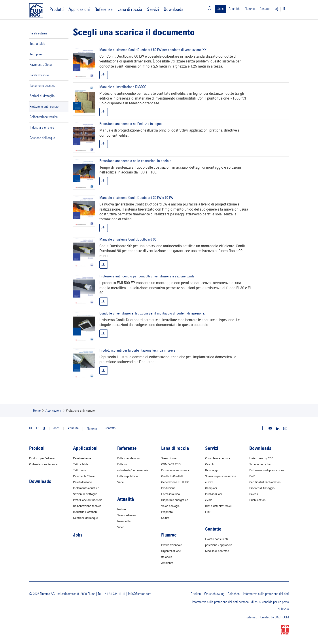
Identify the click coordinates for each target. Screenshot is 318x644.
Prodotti (57, 9)
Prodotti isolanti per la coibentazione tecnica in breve (137, 350)
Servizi (153, 9)
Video (121, 527)
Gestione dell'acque (42, 138)
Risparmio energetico (175, 500)
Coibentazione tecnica (44, 117)
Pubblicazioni (214, 494)
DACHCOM (282, 617)
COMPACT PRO (171, 464)
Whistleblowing (214, 594)
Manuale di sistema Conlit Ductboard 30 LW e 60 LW (136, 198)
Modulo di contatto (217, 551)
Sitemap (252, 617)
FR (38, 428)
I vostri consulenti (217, 539)
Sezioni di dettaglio (42, 96)
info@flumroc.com (140, 594)
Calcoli (209, 464)
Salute (165, 518)
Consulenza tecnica (218, 458)
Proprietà (167, 512)
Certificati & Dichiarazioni (265, 482)
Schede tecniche (260, 464)
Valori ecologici (171, 506)
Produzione (168, 488)
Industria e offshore (42, 128)
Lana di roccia (130, 9)
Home (37, 411)
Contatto (265, 9)
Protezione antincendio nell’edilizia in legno (131, 124)
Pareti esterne (39, 33)
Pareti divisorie (39, 75)
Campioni (211, 488)
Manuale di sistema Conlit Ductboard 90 (128, 239)
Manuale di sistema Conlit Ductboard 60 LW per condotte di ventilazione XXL (154, 50)
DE (31, 428)
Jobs (221, 9)
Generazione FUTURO (175, 482)
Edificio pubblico (128, 476)
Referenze (104, 9)
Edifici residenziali (129, 458)
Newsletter (124, 521)
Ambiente (167, 563)
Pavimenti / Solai (41, 65)
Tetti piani (36, 54)
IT (284, 9)
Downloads (173, 9)
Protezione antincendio (44, 107)
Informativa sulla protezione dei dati (266, 594)
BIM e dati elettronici (218, 506)
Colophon (234, 594)
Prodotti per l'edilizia (42, 458)
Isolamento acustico (43, 86)
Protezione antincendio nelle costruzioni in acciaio (135, 161)
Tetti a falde (37, 44)
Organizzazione (171, 551)
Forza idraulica (170, 494)
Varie (120, 482)
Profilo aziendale (172, 545)
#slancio (167, 557)
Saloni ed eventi (127, 515)
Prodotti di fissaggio (262, 488)
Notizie (122, 509)
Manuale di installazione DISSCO (123, 87)
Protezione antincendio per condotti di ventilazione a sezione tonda (147, 276)
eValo (209, 500)
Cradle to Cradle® (172, 476)
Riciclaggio (212, 470)
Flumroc (250, 9)
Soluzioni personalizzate (221, 476)
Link (208, 512)
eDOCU (210, 482)
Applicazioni (79, 9)
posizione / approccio (219, 545)
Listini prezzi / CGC (261, 458)
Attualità (234, 9)
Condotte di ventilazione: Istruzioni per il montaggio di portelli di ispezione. (152, 313)
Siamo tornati (170, 458)
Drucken (196, 594)
